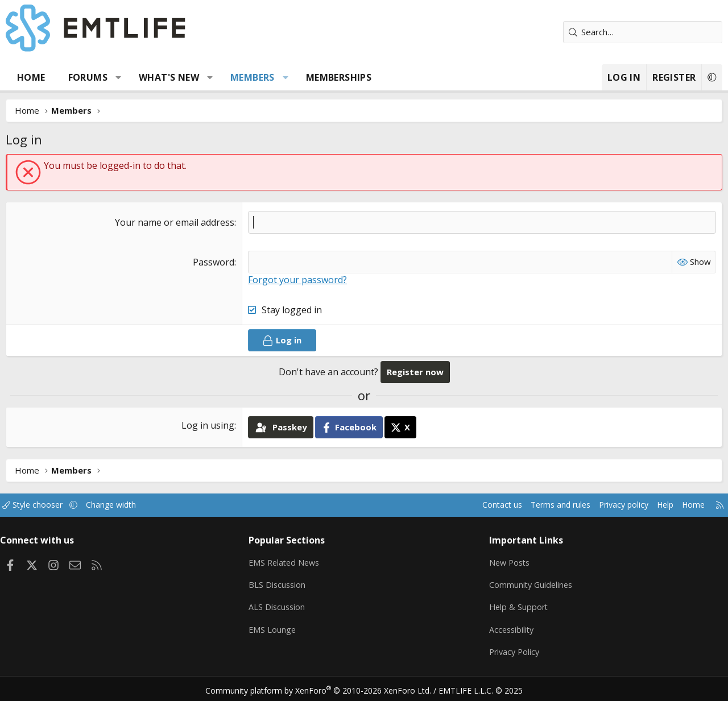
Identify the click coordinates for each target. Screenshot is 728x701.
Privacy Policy (513, 650)
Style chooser (44, 505)
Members (253, 77)
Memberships (339, 77)
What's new (169, 77)
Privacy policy (609, 505)
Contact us (480, 505)
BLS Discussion (281, 583)
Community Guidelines (530, 583)
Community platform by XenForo (326, 687)
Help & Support (517, 605)
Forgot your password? (297, 280)
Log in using (208, 425)
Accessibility (510, 628)
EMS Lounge (276, 628)
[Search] (643, 32)
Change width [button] (126, 505)
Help (653, 505)
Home (31, 77)
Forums (88, 77)
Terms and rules (541, 505)
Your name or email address (175, 222)
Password (214, 262)
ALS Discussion (281, 605)
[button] (119, 77)
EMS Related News (289, 561)
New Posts (508, 561)
